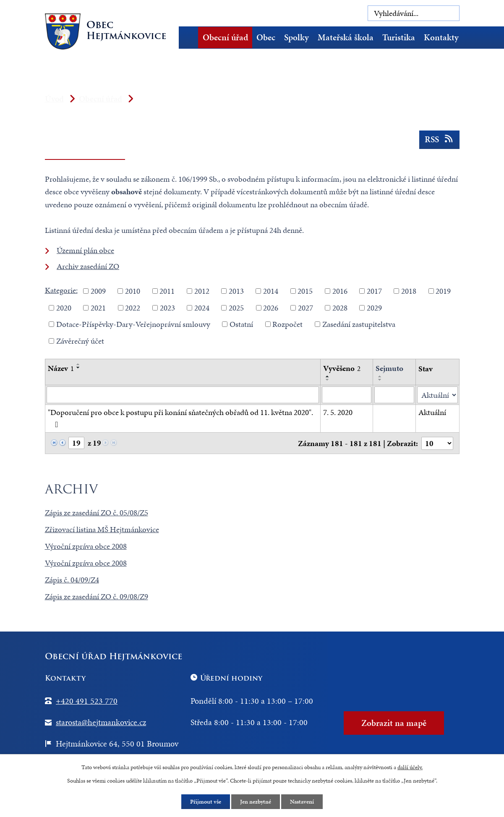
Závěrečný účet (80, 341)
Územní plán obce (85, 250)
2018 (409, 291)
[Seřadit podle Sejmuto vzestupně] (380, 376)
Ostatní (241, 324)
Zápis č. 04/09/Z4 (72, 580)
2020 (64, 307)
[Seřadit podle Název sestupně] (78, 368)
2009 (98, 291)
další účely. (410, 767)
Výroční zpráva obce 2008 (86, 546)
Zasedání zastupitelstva (359, 324)
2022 (133, 307)
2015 (305, 291)
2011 (167, 291)
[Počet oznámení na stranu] (437, 443)
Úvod (191, 38)
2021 (98, 307)
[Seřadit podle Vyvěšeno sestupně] (328, 380)
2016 (340, 291)
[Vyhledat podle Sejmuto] (394, 395)
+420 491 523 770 (87, 701)
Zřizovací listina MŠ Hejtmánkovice (102, 529)
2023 (167, 307)
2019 (443, 291)
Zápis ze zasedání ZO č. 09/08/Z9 (97, 596)
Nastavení (302, 802)
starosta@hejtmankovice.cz (101, 722)
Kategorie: (61, 290)
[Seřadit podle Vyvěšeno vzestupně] (328, 376)
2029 (374, 307)
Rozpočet (287, 324)
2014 (271, 291)
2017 (374, 291)
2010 (133, 291)
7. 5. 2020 (338, 412)
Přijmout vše (206, 802)
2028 (340, 307)
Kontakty (441, 37)
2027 (306, 307)
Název (61, 368)
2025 (236, 307)
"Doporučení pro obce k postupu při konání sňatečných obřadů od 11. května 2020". (180, 418)
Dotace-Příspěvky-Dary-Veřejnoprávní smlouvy (133, 324)
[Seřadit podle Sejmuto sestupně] (380, 380)
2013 (236, 291)
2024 (202, 307)
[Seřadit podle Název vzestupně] (78, 364)
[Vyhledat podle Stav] (437, 395)
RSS (439, 139)
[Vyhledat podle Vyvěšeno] (347, 395)
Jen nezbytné (256, 802)
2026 (271, 307)
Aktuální (432, 412)
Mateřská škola (346, 37)
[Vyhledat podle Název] (183, 395)
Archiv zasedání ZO (88, 266)
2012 (202, 291)
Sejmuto (389, 368)
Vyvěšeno (342, 368)
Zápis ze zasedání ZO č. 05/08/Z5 (97, 513)
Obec (266, 37)
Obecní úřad (225, 37)
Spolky (296, 37)
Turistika (399, 37)
